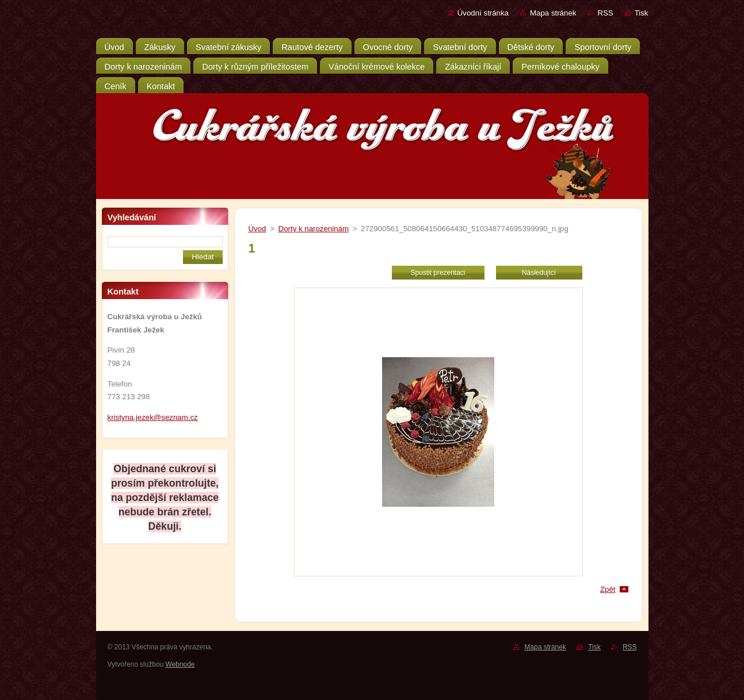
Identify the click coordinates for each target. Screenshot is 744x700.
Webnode (180, 664)
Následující (539, 273)
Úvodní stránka (483, 13)
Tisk (642, 13)
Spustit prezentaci (438, 273)
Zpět (608, 589)
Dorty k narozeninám (314, 229)
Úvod (257, 229)
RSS (605, 13)
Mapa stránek (553, 13)
